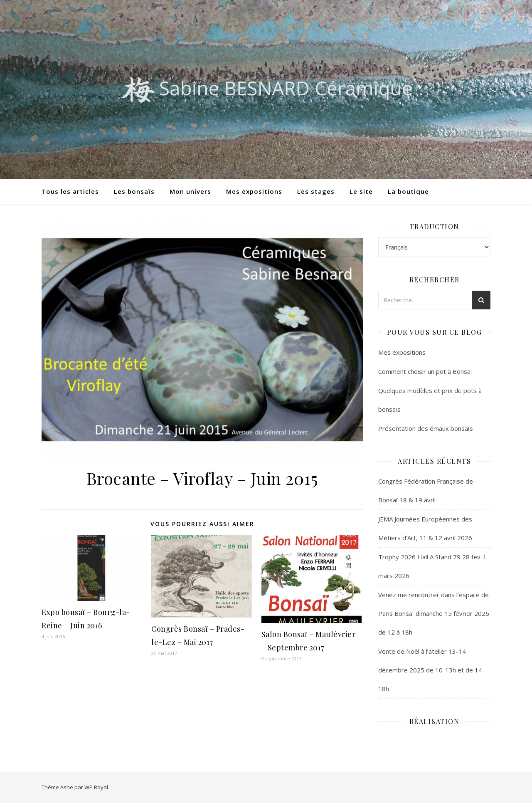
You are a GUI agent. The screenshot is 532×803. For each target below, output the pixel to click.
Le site (361, 191)
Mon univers (190, 191)
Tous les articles (70, 191)
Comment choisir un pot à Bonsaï (425, 371)
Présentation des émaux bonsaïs (426, 428)
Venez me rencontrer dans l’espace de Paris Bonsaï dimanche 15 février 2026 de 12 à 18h (434, 613)
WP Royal (96, 787)
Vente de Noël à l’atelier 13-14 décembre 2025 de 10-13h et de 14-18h (431, 670)
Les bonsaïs (134, 191)
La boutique (408, 191)
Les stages (316, 191)
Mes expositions (254, 191)
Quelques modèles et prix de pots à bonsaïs (430, 400)
